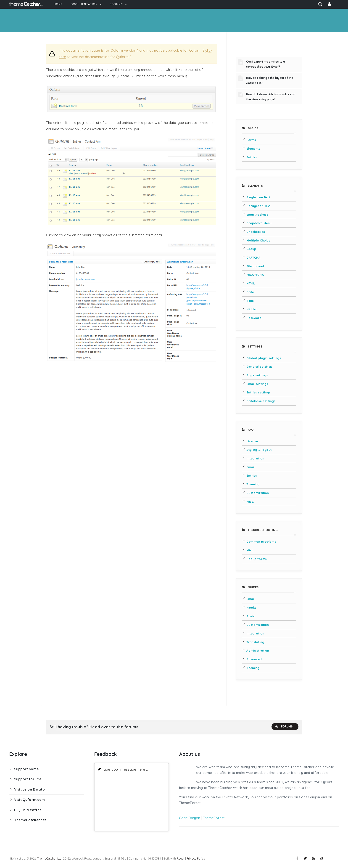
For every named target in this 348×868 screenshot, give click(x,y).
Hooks (251, 608)
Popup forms (257, 559)
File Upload (255, 266)
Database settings (261, 401)
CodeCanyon (190, 818)
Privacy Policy (196, 858)
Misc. (250, 502)
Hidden (252, 309)
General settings (259, 366)
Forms (251, 140)
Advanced (254, 659)
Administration (258, 650)
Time (250, 301)
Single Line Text (258, 197)
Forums (284, 727)
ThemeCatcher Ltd (49, 858)
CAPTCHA (253, 257)
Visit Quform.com (29, 800)
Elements (253, 149)
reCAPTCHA (255, 275)
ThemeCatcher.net (30, 820)
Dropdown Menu (259, 223)
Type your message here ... (125, 769)
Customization (258, 493)
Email (250, 467)
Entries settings (258, 392)
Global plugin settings (264, 358)
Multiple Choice (258, 240)
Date (250, 292)
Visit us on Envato (29, 789)
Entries (252, 157)
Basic (251, 616)
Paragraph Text (258, 206)
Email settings (257, 384)
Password (254, 318)
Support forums (28, 779)
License (252, 441)
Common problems (261, 542)
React (181, 858)
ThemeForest (214, 818)
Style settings (257, 375)
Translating (255, 642)
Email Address (257, 215)
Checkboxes (256, 232)
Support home (26, 769)
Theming (253, 484)
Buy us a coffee (28, 810)
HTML (251, 283)
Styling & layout (259, 450)
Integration (255, 458)
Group (251, 249)
